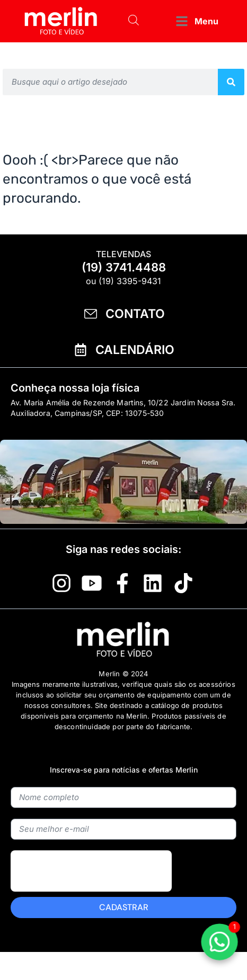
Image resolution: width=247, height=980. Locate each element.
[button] (196, 21)
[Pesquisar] (231, 82)
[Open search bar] (134, 21)
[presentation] (91, 896)
